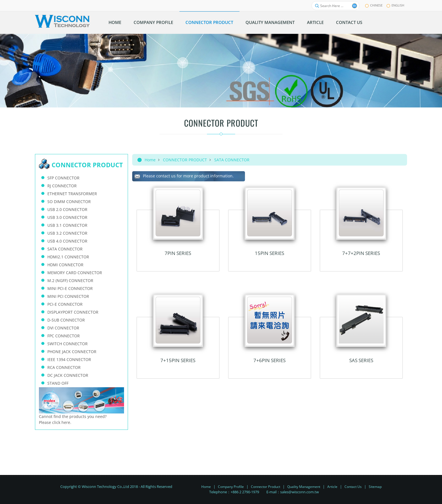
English (395, 5)
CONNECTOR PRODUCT (185, 160)
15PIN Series (269, 253)
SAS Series (361, 360)
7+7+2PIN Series (361, 253)
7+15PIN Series (178, 360)
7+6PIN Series (269, 360)
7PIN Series (178, 253)
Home (150, 160)
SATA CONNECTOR (232, 160)
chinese (374, 5)
